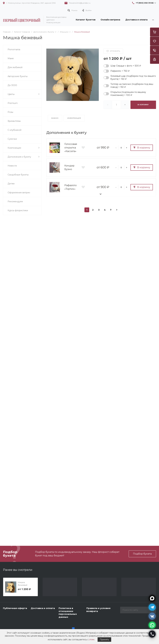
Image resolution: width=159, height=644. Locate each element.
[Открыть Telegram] (152, 607)
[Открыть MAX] (152, 598)
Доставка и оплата (43, 608)
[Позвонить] (152, 634)
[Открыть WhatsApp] (152, 625)
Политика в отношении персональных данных (68, 613)
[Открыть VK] (152, 616)
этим (92, 640)
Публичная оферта (15, 608)
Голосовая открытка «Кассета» (71, 148)
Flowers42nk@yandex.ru (80, 3)
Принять (104, 640)
